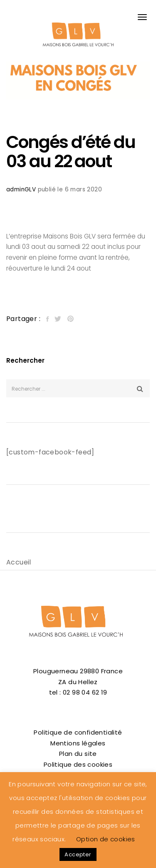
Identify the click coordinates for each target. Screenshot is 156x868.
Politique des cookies (78, 764)
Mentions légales (78, 743)
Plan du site (78, 754)
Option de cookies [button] (106, 839)
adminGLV (21, 189)
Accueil (19, 562)
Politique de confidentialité (78, 732)
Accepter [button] (78, 854)
